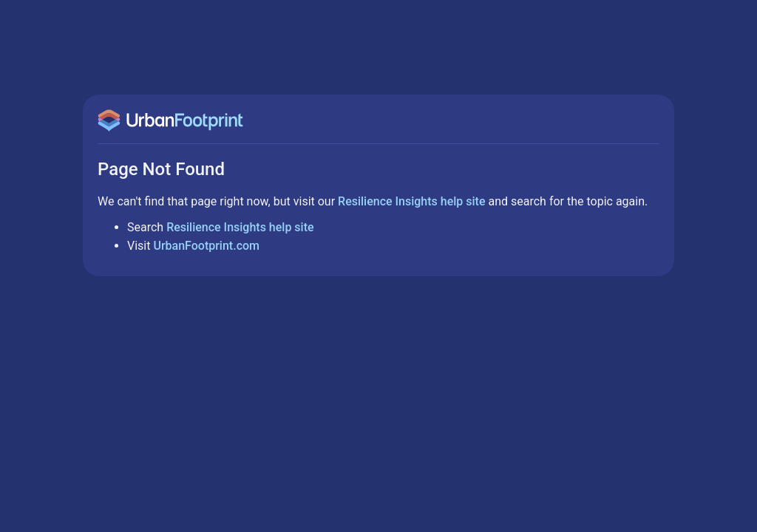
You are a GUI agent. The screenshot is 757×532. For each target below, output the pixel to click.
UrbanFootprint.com (206, 246)
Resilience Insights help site (411, 201)
